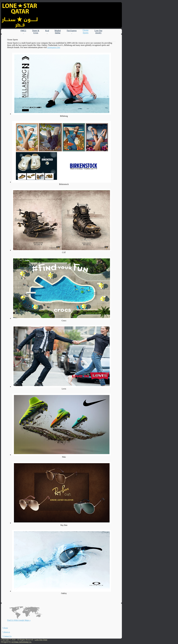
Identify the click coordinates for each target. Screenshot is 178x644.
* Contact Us (7, 636)
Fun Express (72, 32)
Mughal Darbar (58, 32)
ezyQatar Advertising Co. (21, 642)
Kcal (47, 32)
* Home (5, 628)
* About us (6, 632)
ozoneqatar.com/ (54, 47)
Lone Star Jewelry (98, 32)
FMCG (23, 32)
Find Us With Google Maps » (19, 620)
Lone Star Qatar (41, 640)
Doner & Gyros (36, 32)
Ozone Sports (86, 31)
